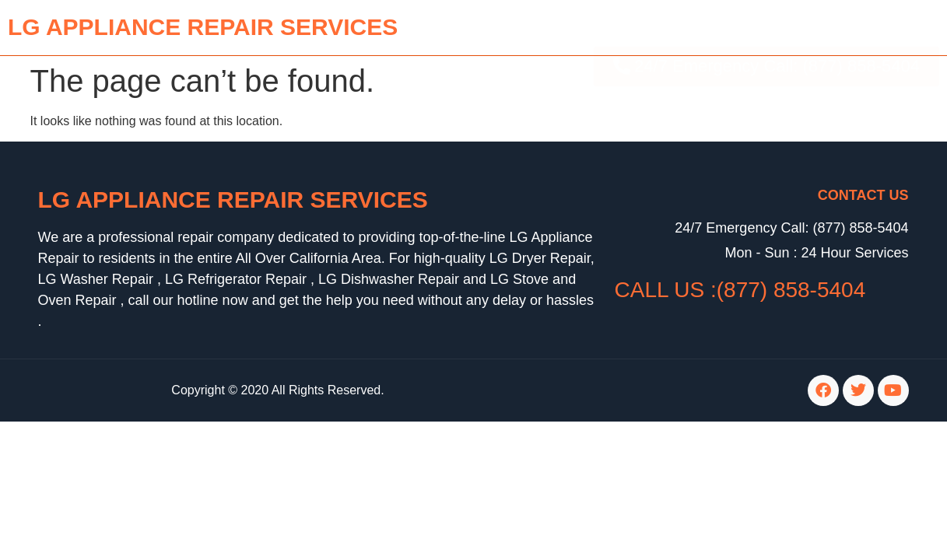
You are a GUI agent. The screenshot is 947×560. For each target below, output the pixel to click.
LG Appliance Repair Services (233, 199)
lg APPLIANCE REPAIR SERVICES (203, 27)
